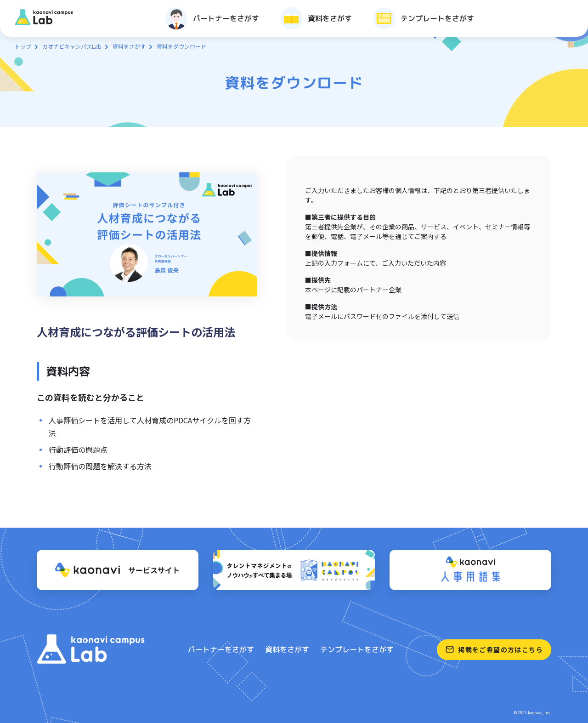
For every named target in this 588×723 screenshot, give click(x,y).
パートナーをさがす (221, 649)
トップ (23, 46)
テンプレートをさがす (357, 649)
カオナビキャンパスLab (72, 46)
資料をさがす (129, 46)
